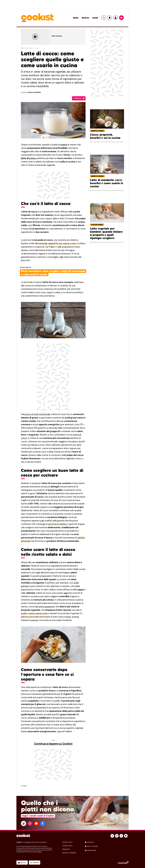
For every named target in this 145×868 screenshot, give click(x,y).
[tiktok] (24, 823)
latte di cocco (28, 158)
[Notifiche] (110, 18)
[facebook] (43, 823)
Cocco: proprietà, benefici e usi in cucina (105, 136)
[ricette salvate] (107, 846)
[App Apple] (22, 863)
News (76, 18)
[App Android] (35, 863)
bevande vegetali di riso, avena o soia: (57, 243)
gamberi (25, 586)
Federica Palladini (34, 92)
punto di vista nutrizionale (37, 414)
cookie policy (67, 846)
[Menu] (121, 18)
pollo (76, 583)
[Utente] (116, 18)
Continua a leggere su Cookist (53, 744)
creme (31, 613)
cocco (64, 145)
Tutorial (24, 786)
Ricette (85, 18)
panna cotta (42, 613)
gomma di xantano (58, 524)
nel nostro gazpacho (45, 607)
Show (95, 18)
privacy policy (68, 842)
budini (24, 613)
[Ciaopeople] (123, 863)
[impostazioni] (107, 850)
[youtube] (36, 823)
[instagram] (30, 823)
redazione (66, 849)
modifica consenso (69, 853)
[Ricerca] (104, 18)
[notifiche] (107, 842)
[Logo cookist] (37, 18)
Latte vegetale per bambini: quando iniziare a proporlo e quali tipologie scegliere (106, 233)
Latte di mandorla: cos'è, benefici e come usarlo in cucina (107, 183)
